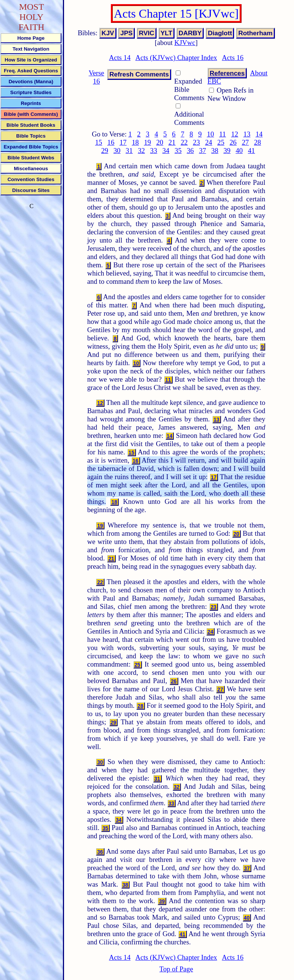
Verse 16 (96, 77)
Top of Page (176, 969)
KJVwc (185, 43)
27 (245, 142)
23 (196, 142)
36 (190, 151)
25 (221, 142)
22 (184, 142)
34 (166, 151)
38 (215, 151)
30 (117, 151)
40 (239, 151)
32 (141, 151)
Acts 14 (120, 58)
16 (111, 142)
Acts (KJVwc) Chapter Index (176, 58)
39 (227, 151)
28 (257, 142)
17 (123, 142)
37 (202, 151)
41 (251, 151)
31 (129, 151)
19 (148, 142)
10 (211, 134)
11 (222, 134)
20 (160, 142)
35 (178, 151)
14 (259, 134)
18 (135, 142)
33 (154, 151)
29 (105, 151)
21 (172, 142)
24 (209, 142)
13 (247, 134)
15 (99, 142)
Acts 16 (233, 58)
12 (235, 134)
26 (233, 142)
